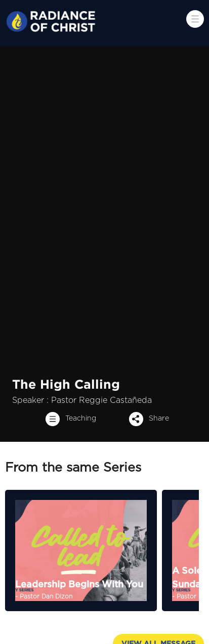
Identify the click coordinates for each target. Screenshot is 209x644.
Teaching (68, 419)
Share (146, 419)
